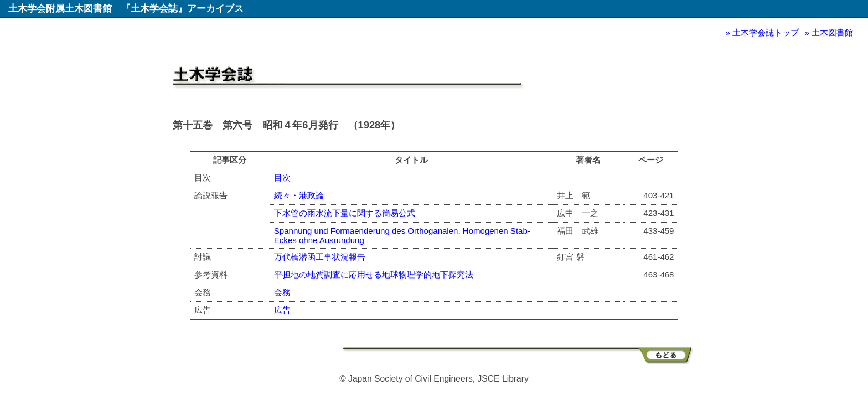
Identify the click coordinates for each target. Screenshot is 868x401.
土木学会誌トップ (766, 32)
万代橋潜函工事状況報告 (320, 257)
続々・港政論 (299, 195)
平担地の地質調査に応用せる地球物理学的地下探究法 (374, 274)
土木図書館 (832, 32)
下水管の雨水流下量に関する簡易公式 (345, 213)
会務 (282, 292)
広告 (282, 310)
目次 (282, 178)
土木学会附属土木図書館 (60, 8)
